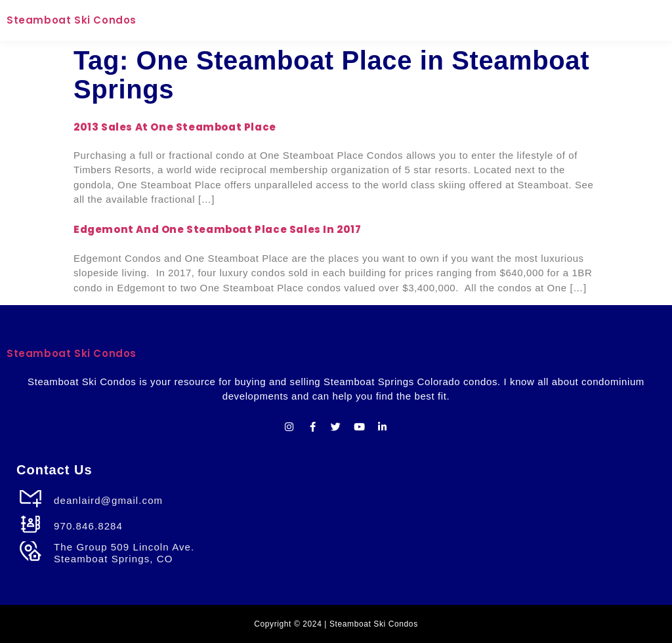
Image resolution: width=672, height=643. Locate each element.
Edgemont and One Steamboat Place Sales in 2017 (218, 229)
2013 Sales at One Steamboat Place (175, 127)
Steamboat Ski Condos (72, 20)
